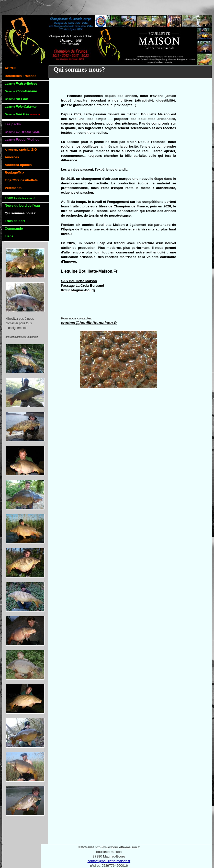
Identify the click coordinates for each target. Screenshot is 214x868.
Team (20, 198)
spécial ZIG (21, 149)
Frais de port (15, 221)
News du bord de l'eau (22, 205)
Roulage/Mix (15, 173)
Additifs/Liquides (18, 165)
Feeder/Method (22, 140)
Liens (9, 236)
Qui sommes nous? (20, 213)
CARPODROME (23, 132)
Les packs (13, 124)
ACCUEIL (12, 68)
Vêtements (13, 188)
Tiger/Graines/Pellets (21, 180)
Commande (14, 229)
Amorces (12, 157)
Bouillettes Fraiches (21, 76)
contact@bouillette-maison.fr (109, 861)
